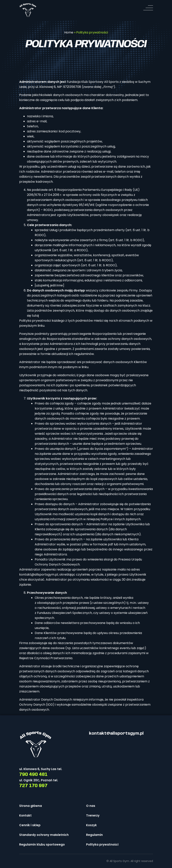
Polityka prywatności (102, 844)
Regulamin (94, 835)
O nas (91, 806)
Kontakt (25, 815)
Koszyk (91, 825)
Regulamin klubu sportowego (42, 844)
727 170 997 (33, 786)
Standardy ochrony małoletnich (44, 835)
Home (69, 32)
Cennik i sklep (30, 825)
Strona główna (31, 806)
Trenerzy (93, 815)
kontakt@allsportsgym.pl (39, 575)
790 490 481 (33, 775)
